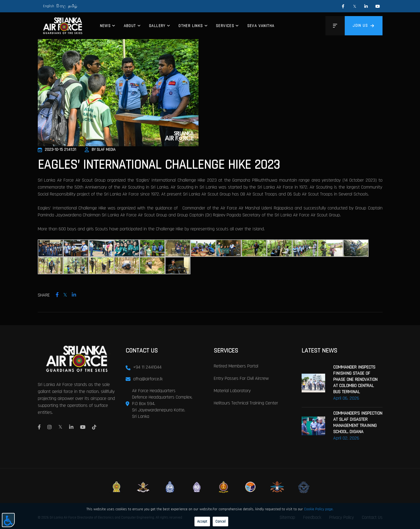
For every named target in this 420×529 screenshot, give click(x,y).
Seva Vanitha (261, 26)
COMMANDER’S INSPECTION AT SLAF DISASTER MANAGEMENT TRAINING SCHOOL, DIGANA (358, 422)
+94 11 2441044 (147, 367)
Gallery (157, 26)
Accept (202, 522)
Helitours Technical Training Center (246, 403)
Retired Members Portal (236, 366)
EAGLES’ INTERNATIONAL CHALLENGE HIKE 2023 (159, 165)
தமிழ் (73, 6)
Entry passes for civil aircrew (241, 378)
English (49, 6)
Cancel (220, 522)
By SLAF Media (100, 150)
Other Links (191, 26)
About (130, 26)
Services (225, 26)
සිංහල (61, 6)
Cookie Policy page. (319, 509)
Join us (363, 26)
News (105, 26)
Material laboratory (232, 391)
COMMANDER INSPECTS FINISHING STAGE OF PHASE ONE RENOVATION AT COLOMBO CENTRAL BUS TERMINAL (355, 379)
